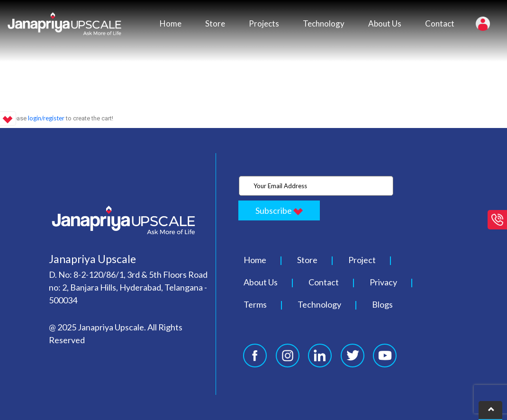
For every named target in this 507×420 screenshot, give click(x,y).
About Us (385, 23)
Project (362, 260)
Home (171, 23)
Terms (255, 304)
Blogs (382, 304)
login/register (46, 118)
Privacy (383, 282)
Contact (440, 23)
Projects (264, 23)
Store (215, 23)
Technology (324, 23)
